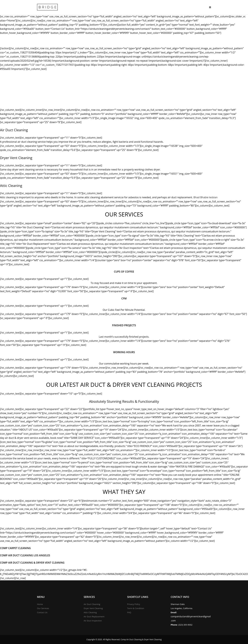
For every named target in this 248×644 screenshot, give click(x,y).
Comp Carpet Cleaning (15, 548)
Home (40, 604)
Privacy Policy (134, 604)
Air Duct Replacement (94, 617)
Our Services (43, 608)
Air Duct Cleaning (92, 604)
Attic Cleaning (90, 612)
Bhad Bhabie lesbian (205, 197)
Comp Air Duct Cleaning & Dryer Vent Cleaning (32, 563)
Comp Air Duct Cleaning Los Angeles (25, 555)
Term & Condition (136, 608)
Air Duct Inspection (93, 621)
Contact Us (42, 612)
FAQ (129, 612)
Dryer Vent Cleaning (93, 608)
